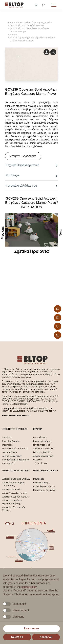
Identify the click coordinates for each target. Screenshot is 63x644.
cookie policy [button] (29, 587)
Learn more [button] (32, 628)
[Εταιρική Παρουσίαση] (58, 326)
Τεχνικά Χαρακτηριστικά (32, 165)
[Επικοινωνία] (58, 309)
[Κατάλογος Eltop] (58, 318)
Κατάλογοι (32, 175)
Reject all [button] (17, 637)
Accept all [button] (46, 637)
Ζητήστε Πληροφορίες (23, 156)
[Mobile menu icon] (54, 5)
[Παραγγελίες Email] (58, 335)
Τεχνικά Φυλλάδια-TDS (32, 186)
